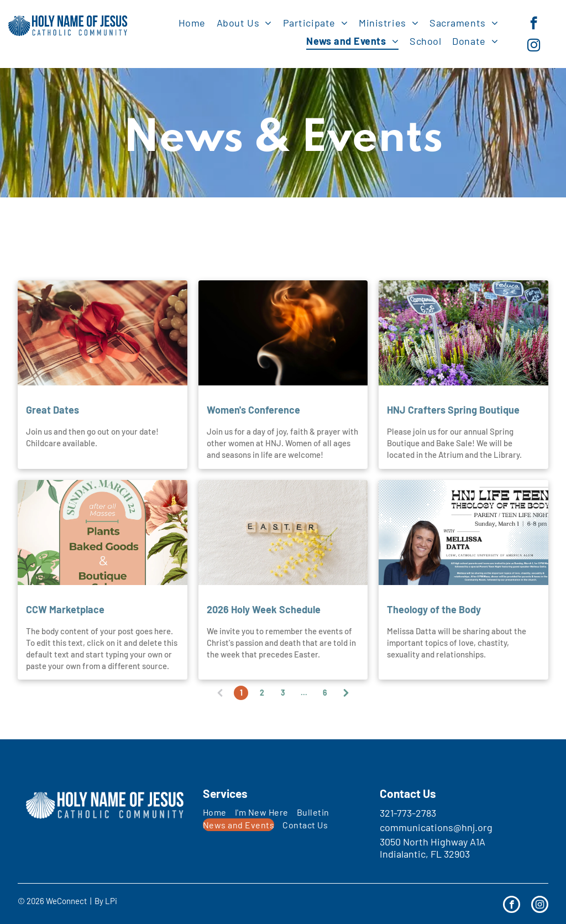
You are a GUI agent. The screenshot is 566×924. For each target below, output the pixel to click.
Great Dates (53, 410)
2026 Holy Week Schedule (264, 609)
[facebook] (534, 24)
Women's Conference (253, 410)
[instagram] (534, 46)
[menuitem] (192, 22)
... (304, 693)
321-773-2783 (408, 813)
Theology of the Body (434, 609)
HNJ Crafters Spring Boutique (453, 410)
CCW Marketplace (65, 609)
